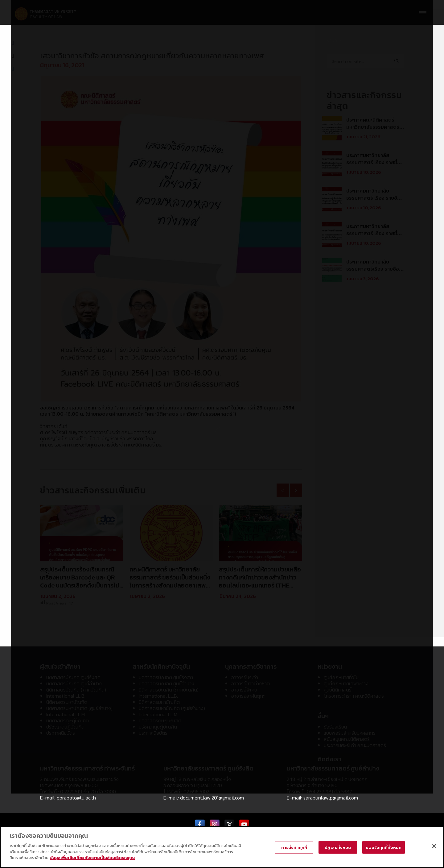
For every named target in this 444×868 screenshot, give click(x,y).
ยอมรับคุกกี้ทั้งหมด (384, 847)
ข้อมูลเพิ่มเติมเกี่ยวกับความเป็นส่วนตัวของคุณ (92, 858)
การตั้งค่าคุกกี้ (294, 847)
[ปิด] (434, 846)
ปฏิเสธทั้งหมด (338, 847)
